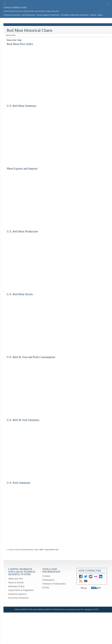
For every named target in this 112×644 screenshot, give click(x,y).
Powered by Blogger (56, 630)
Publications (48, 580)
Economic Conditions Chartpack (75, 15)
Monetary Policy (16, 586)
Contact (46, 576)
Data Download (28, 15)
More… (101, 15)
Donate (93, 15)
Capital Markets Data (15, 8)
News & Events (16, 582)
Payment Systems (17, 594)
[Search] (107, 3)
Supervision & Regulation (21, 590)
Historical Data (11, 35)
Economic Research (18, 598)
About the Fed (15, 579)
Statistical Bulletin (12, 15)
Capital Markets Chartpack (48, 15)
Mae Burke (62, 634)
